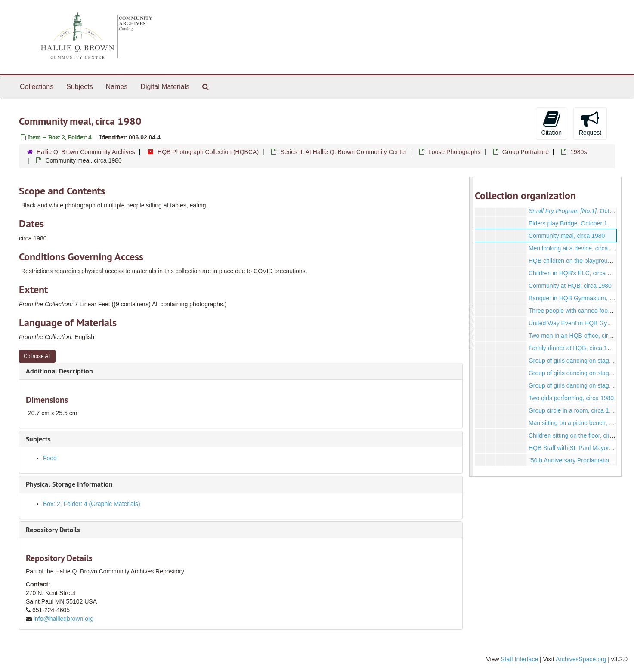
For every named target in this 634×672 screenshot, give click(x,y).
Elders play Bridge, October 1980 (573, 223)
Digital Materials (165, 87)
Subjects (79, 87)
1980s (578, 152)
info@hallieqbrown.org (64, 619)
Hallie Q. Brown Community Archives (86, 152)
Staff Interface (519, 659)
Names (117, 87)
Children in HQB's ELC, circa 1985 (575, 273)
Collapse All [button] (37, 356)
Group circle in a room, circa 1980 (574, 410)
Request (590, 123)
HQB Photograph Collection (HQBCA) (208, 152)
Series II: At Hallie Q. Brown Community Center (343, 152)
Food (50, 458)
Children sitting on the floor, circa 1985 (580, 435)
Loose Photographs (454, 152)
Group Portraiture (526, 152)
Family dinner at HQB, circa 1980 (573, 348)
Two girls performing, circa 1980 (571, 398)
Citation (552, 123)
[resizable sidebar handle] (471, 327)
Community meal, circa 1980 (567, 236)
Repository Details (53, 530)
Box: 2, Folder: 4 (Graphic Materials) (92, 504)
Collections (37, 87)
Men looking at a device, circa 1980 (576, 248)
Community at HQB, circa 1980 (570, 286)
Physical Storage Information (69, 484)
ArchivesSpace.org (581, 659)
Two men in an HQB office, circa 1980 (579, 336)
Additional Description (59, 371)
